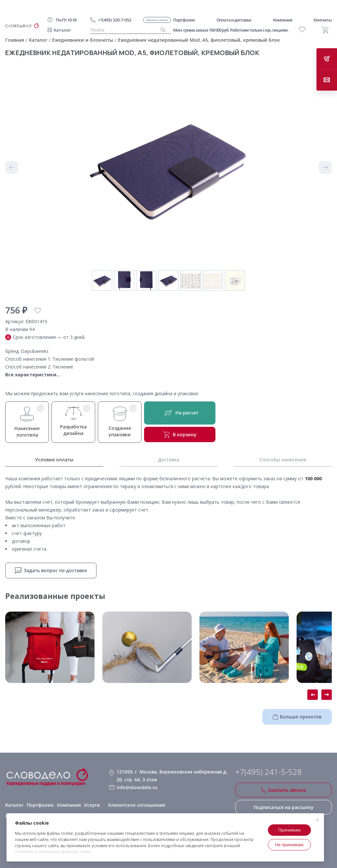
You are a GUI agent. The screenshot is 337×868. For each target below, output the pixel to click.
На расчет (180, 413)
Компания (69, 805)
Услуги (92, 805)
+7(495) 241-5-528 (269, 772)
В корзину (180, 435)
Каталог (62, 30)
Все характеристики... (33, 375)
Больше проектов (297, 717)
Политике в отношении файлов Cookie (53, 852)
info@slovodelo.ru (137, 787)
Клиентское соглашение (137, 805)
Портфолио (40, 805)
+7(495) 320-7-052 (115, 20)
